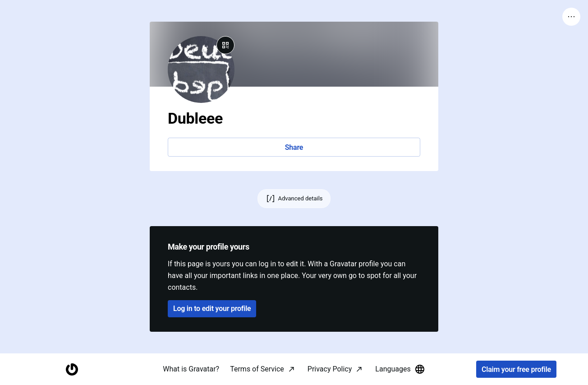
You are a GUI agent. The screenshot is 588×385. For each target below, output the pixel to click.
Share (294, 147)
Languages (400, 369)
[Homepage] (72, 369)
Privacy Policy (330, 369)
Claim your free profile (516, 369)
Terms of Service (257, 369)
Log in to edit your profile (212, 308)
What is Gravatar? (191, 369)
